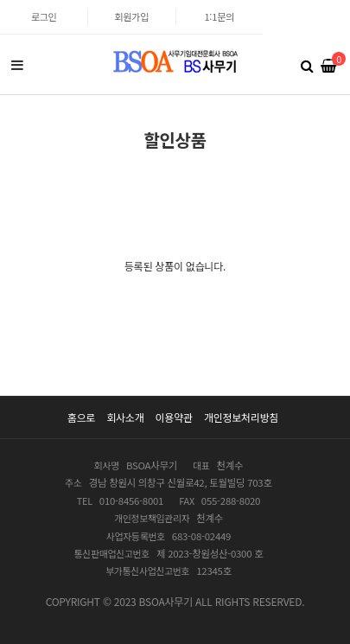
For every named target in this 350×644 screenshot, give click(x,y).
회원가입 (132, 16)
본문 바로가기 (0, 0)
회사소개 (125, 417)
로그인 (44, 16)
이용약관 (174, 417)
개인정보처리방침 (241, 417)
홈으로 (81, 417)
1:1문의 (219, 16)
